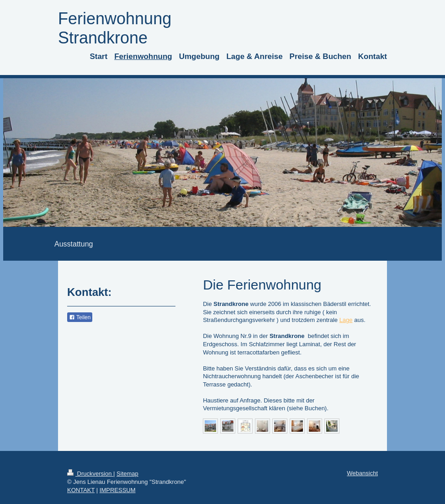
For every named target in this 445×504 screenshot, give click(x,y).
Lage (346, 320)
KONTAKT (81, 490)
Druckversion (90, 474)
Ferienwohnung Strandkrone (115, 28)
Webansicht (362, 473)
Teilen (80, 317)
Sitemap (127, 474)
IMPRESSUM (118, 490)
